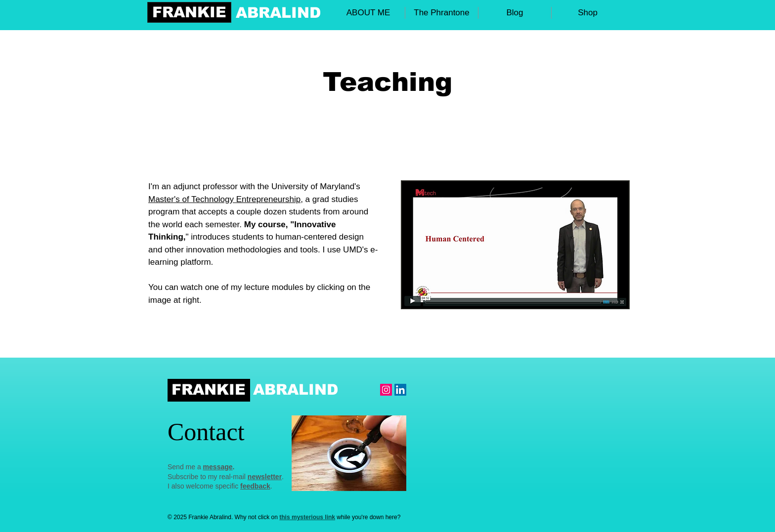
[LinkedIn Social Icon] (400, 390)
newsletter (265, 477)
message (218, 467)
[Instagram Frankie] (386, 390)
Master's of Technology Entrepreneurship (224, 199)
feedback (255, 486)
